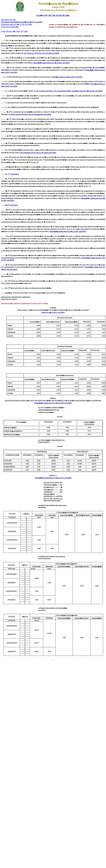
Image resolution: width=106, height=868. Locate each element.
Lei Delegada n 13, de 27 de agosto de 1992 (38, 153)
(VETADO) (15, 174)
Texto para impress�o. (10, 27)
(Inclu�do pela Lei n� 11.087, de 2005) (67, 77)
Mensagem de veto (8, 20)
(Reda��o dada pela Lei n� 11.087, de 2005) (51, 63)
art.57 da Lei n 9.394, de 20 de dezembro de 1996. (31, 114)
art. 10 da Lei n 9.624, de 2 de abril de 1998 (41, 53)
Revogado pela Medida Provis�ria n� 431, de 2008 (22, 22)
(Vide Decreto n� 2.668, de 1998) (14, 31)
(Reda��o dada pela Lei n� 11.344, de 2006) (53, 478)
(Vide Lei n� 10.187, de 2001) (53, 312)
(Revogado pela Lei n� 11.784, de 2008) (17, 24)
